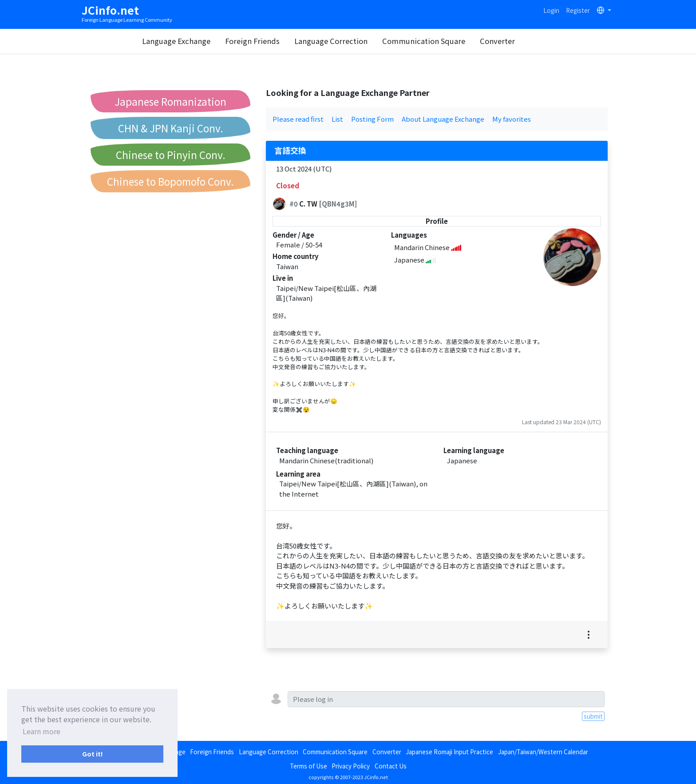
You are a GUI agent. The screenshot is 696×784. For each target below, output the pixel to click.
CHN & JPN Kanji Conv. (171, 128)
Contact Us (391, 766)
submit (593, 716)
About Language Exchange (443, 119)
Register (578, 10)
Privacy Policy (351, 766)
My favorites (512, 119)
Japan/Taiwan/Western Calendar (543, 752)
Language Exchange (195, 41)
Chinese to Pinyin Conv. (171, 155)
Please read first (298, 119)
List (337, 119)
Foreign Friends (271, 41)
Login (551, 10)
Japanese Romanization (170, 101)
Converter (516, 41)
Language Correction (350, 41)
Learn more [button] (42, 731)
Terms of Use (308, 766)
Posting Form (372, 119)
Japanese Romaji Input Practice (449, 752)
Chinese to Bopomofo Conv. (170, 181)
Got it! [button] (93, 754)
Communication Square (443, 41)
